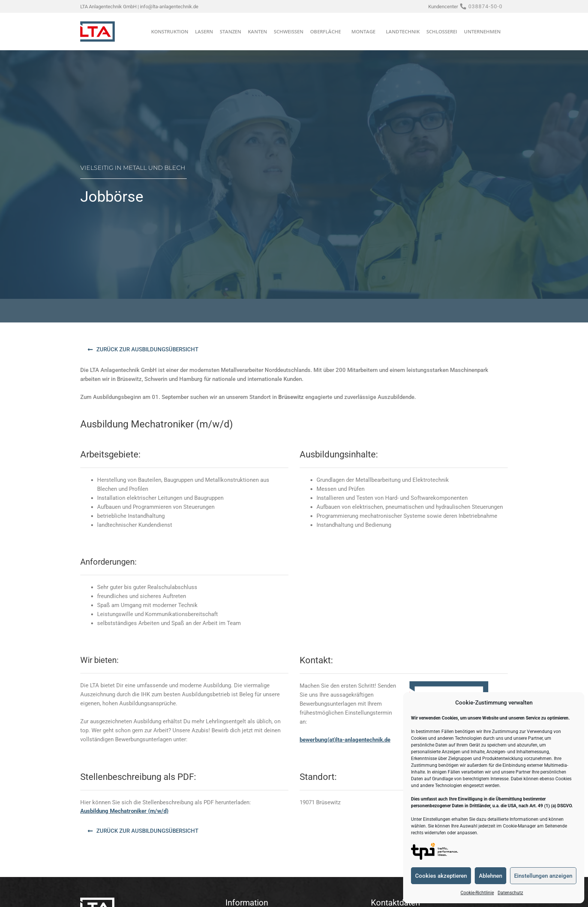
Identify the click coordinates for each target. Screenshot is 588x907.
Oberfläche (327, 31)
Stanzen (230, 31)
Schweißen (289, 31)
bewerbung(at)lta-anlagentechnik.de (345, 740)
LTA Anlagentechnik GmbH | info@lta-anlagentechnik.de (139, 7)
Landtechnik (403, 31)
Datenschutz (510, 893)
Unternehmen (484, 31)
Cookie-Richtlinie (477, 893)
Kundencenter (443, 7)
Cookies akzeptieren (441, 876)
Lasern (204, 31)
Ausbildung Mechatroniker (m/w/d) (124, 811)
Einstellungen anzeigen (543, 876)
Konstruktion (170, 31)
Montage (365, 31)
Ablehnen (490, 876)
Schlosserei (442, 31)
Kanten (257, 31)
